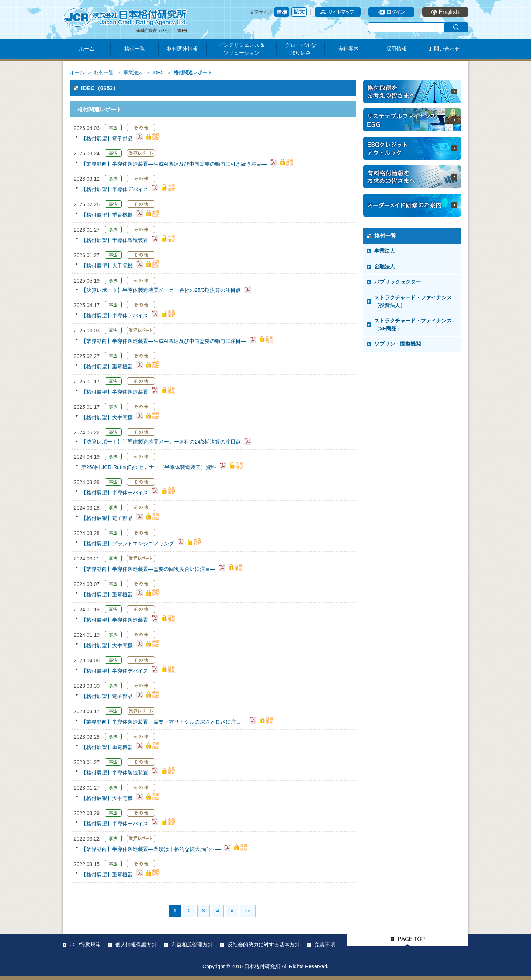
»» (248, 911)
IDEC (158, 73)
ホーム (87, 49)
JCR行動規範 (85, 945)
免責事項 (325, 945)
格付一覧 (135, 49)
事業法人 (133, 73)
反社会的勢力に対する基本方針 (264, 945)
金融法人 (385, 266)
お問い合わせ (444, 49)
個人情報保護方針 (136, 945)
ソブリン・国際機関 (398, 344)
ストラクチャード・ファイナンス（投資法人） (413, 301)
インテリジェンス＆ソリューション (242, 49)
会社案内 (348, 49)
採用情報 (396, 49)
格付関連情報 (183, 49)
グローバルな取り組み (301, 49)
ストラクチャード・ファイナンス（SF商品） (413, 325)
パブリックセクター (398, 282)
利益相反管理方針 (192, 945)
